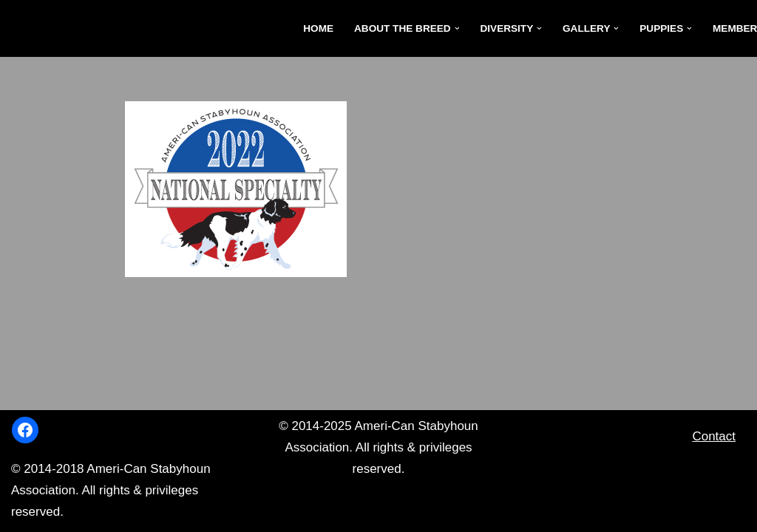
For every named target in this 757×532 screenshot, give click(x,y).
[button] (457, 28)
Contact (714, 436)
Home (318, 28)
